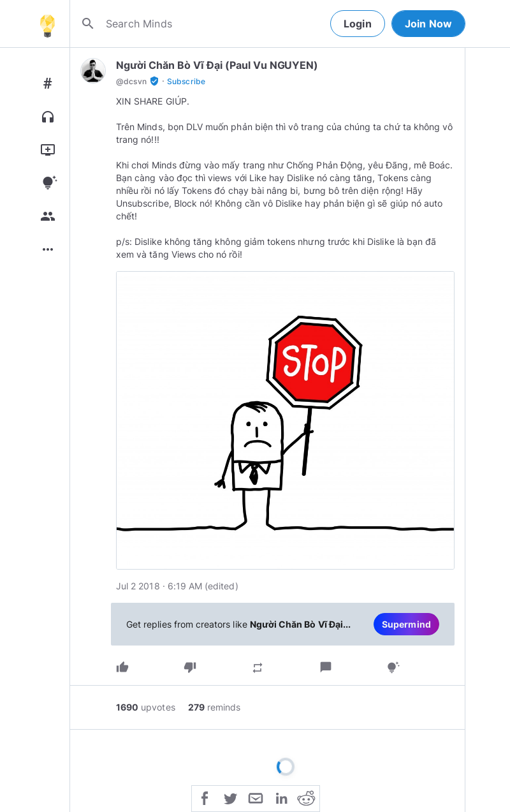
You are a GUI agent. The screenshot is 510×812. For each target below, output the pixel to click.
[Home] (47, 24)
